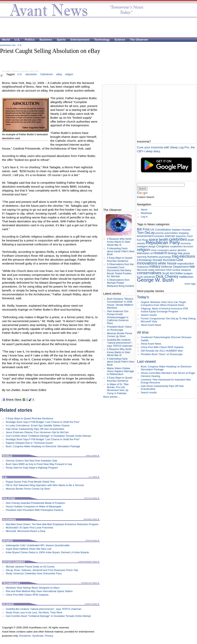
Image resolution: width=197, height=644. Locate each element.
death (191, 240)
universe (149, 277)
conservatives (149, 273)
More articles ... (112, 397)
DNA (169, 270)
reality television (157, 270)
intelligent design (146, 246)
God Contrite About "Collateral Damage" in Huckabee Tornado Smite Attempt (48, 436)
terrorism (188, 246)
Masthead (146, 213)
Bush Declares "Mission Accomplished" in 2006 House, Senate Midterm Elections (120, 303)
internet (170, 236)
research (160, 253)
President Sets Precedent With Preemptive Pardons (34, 510)
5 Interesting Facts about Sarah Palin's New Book (121, 251)
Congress (163, 246)
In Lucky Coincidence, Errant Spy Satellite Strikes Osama (38, 425)
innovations (147, 263)
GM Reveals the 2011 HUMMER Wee (162, 351)
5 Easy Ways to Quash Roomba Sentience (29, 418)
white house (167, 263)
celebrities (178, 239)
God (180, 260)
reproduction (186, 263)
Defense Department (175, 267)
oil (152, 253)
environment (145, 236)
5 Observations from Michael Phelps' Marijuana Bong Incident (120, 283)
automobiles (171, 233)
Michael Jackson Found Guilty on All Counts (30, 567)
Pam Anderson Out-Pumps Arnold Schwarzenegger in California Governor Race (118, 317)
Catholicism (47, 74)
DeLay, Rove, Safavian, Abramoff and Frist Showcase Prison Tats (42, 570)
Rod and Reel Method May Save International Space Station (39, 591)
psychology (165, 257)
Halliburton (186, 277)
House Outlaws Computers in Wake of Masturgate (33, 506)
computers (163, 250)
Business (46, 40)
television (143, 253)
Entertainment (80, 40)
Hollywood (143, 267)
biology (172, 253)
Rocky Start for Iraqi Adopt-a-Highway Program (32, 468)
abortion (182, 250)
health (163, 240)
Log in (144, 217)
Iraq (175, 256)
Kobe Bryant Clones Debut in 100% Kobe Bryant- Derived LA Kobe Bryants (47, 552)
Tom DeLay (146, 233)
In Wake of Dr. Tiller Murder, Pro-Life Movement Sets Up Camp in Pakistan (118, 389)
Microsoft (142, 270)
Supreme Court (184, 236)
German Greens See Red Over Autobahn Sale (31, 461)
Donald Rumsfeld (164, 260)
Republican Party (163, 243)
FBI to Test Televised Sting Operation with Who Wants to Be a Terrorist (45, 485)
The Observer (139, 40)
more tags (190, 284)
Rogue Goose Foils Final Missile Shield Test (30, 482)
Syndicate (38, 636)
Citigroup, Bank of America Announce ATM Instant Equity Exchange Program (164, 310)
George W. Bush (155, 280)
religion (69, 74)
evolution (159, 236)
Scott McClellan (173, 273)
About (144, 210)
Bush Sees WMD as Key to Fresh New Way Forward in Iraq (39, 464)
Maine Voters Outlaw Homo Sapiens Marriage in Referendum (120, 371)
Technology (102, 40)
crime (154, 250)
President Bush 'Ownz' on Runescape (119, 328)
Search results (149, 315)
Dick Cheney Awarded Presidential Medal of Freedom (35, 503)
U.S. (17, 40)
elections (187, 256)
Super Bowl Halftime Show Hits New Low (28, 549)
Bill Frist (143, 229)
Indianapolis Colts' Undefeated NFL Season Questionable (38, 545)
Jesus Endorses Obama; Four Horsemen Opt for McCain (37, 432)
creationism (176, 246)
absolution (31, 74)
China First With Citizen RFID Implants (27, 595)
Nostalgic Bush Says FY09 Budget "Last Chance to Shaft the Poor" (43, 422)
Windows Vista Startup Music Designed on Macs (33, 588)
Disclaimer (25, 636)
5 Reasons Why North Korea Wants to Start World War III (119, 242)
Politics (30, 40)
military (155, 266)
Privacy (49, 636)
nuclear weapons (182, 270)
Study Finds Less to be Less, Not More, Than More (34, 612)
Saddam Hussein (181, 230)
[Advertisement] (48, 62)
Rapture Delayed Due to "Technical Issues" (30, 443)
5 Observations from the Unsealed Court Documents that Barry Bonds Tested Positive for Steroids (120, 270)
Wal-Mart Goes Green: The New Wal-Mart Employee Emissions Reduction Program (52, 524)
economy (186, 243)
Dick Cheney (167, 276)
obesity (141, 243)
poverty (159, 233)
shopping (184, 233)
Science (120, 40)
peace (173, 250)
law (180, 253)
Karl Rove (142, 240)
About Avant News (151, 325)
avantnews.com (8, 45)
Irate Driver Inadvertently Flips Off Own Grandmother (35, 429)
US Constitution (161, 229)
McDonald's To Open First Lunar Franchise (29, 528)
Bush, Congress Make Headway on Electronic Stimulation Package (43, 446)
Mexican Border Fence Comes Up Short (28, 489)
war (192, 266)
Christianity (144, 260)
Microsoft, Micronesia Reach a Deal (25, 531)
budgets (188, 273)
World (6, 40)
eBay (59, 74)
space (153, 240)
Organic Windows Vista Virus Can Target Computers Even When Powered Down (163, 304)
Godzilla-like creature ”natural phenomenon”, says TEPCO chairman (43, 609)
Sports (61, 40)
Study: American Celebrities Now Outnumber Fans (34, 573)
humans (153, 257)
